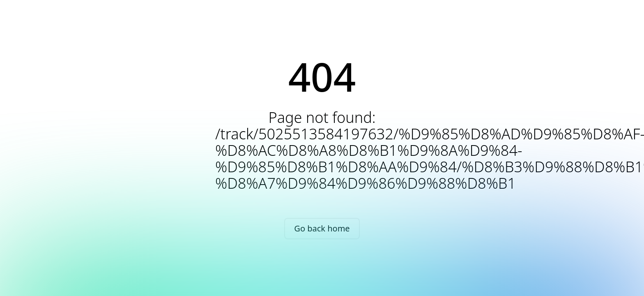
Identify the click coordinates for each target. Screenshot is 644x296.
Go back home (322, 228)
